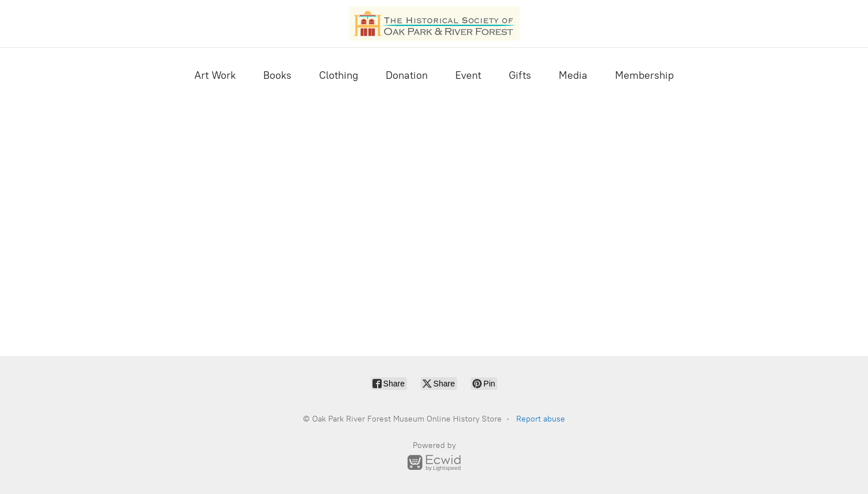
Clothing (339, 75)
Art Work (215, 75)
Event (468, 75)
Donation (407, 75)
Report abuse (541, 419)
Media (573, 75)
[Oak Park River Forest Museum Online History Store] (434, 24)
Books (277, 75)
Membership (644, 75)
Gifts (520, 75)
